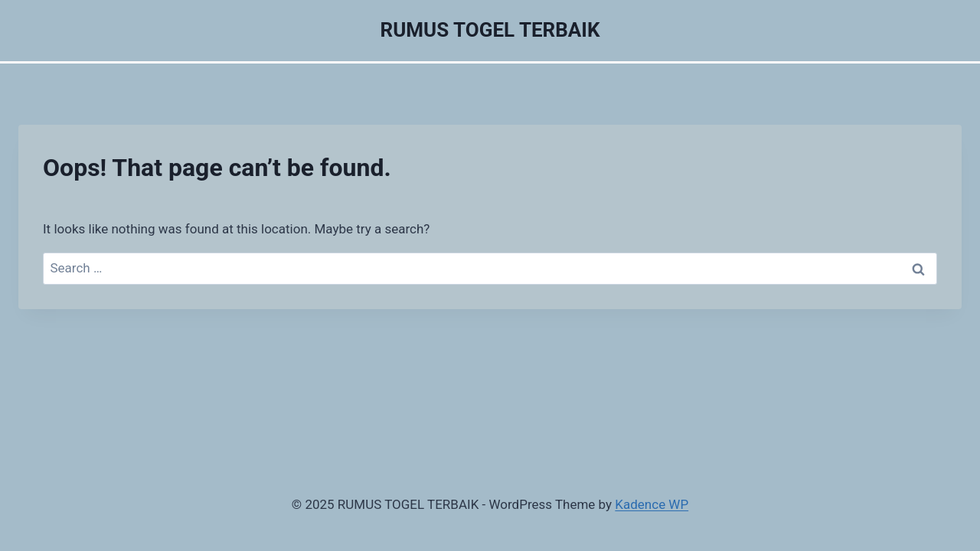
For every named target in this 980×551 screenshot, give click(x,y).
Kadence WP (652, 504)
